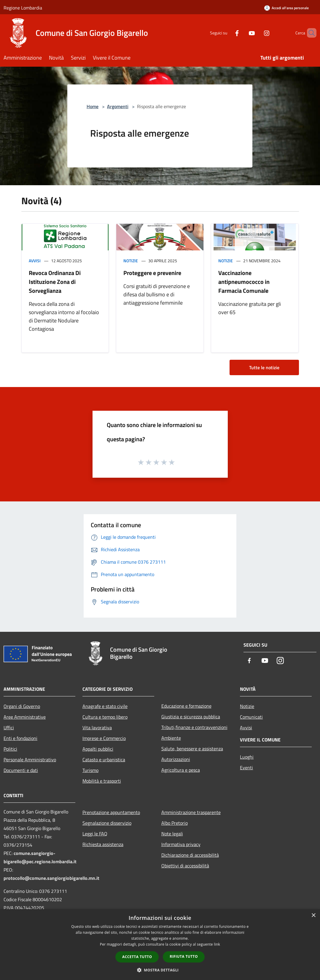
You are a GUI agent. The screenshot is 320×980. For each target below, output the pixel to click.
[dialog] (160, 945)
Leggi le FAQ (95, 834)
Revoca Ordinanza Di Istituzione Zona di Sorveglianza (55, 282)
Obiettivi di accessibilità (185, 866)
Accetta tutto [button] (137, 957)
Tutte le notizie (264, 367)
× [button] (313, 916)
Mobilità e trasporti (102, 781)
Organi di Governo (22, 706)
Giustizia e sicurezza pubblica (191, 717)
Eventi (246, 768)
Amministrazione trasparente (191, 812)
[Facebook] (227, 33)
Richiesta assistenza (103, 844)
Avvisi (35, 261)
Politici (10, 749)
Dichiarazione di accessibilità (190, 855)
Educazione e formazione (186, 706)
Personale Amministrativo (30, 760)
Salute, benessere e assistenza (192, 749)
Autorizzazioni (176, 759)
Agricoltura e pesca (181, 770)
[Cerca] (309, 33)
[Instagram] (257, 33)
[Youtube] (242, 33)
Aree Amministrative (25, 717)
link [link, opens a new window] (217, 944)
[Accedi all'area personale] (286, 8)
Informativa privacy (181, 844)
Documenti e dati (21, 770)
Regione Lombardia (23, 8)
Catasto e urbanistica (104, 760)
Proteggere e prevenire (152, 273)
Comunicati (251, 717)
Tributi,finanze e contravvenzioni (194, 727)
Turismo (90, 770)
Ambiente (171, 738)
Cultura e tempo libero (105, 717)
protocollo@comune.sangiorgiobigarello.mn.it (51, 878)
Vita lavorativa (97, 728)
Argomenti (118, 106)
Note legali (172, 834)
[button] (160, 970)
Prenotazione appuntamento (111, 812)
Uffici (9, 728)
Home (93, 106)
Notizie (131, 261)
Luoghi (247, 757)
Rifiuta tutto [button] (184, 956)
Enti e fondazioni (20, 738)
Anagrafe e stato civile (105, 706)
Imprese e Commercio (104, 738)
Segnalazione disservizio (107, 823)
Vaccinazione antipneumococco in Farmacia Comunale (244, 282)
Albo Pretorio (175, 823)
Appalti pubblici (98, 749)
